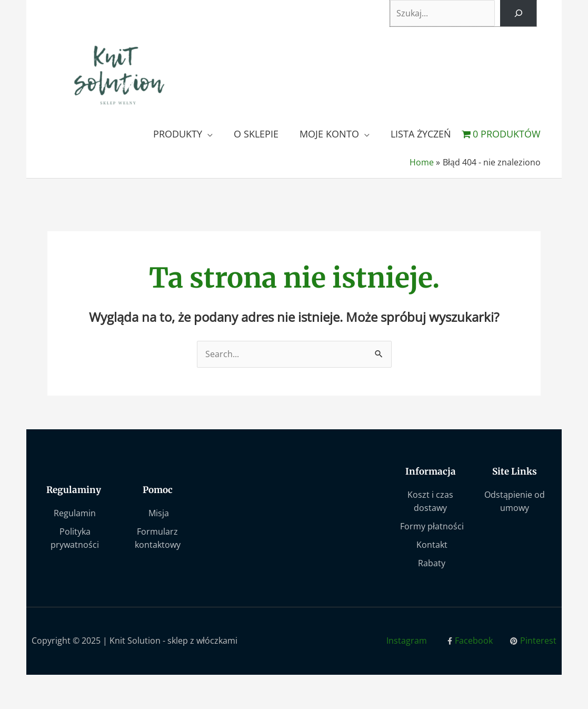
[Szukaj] (518, 14)
